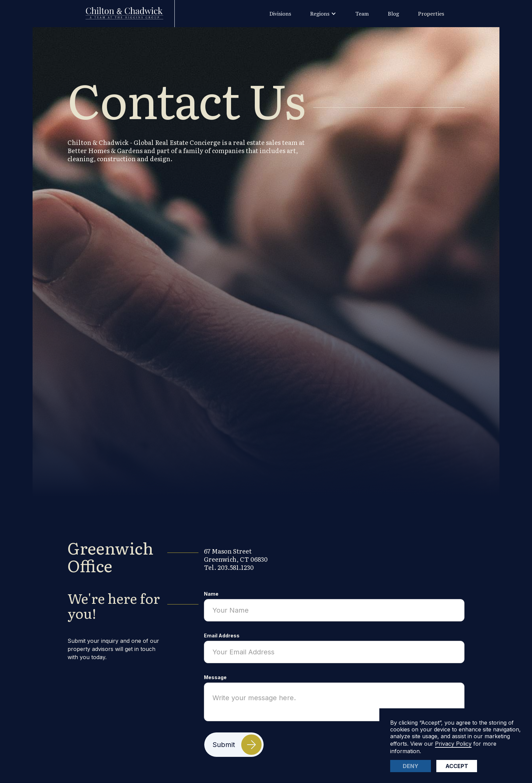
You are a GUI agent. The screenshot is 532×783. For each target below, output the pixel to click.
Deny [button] (411, 766)
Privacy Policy (453, 744)
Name (211, 594)
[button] (323, 14)
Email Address (222, 636)
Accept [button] (457, 766)
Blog (393, 14)
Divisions (280, 14)
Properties (431, 14)
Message (215, 677)
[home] (128, 14)
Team (362, 14)
